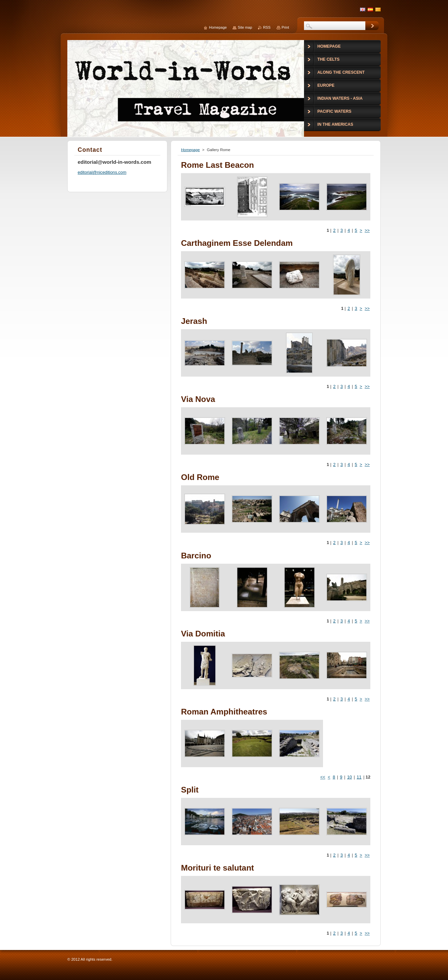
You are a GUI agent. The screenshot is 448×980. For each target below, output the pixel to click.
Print (285, 27)
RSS (267, 27)
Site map (245, 27)
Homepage (190, 150)
